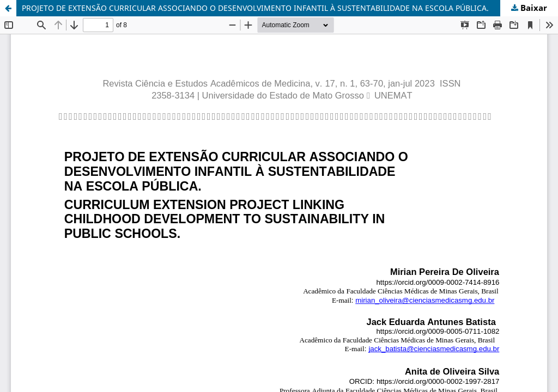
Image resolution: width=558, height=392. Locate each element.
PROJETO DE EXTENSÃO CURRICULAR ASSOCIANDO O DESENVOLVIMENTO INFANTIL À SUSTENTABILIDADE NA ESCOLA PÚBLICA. (255, 8)
